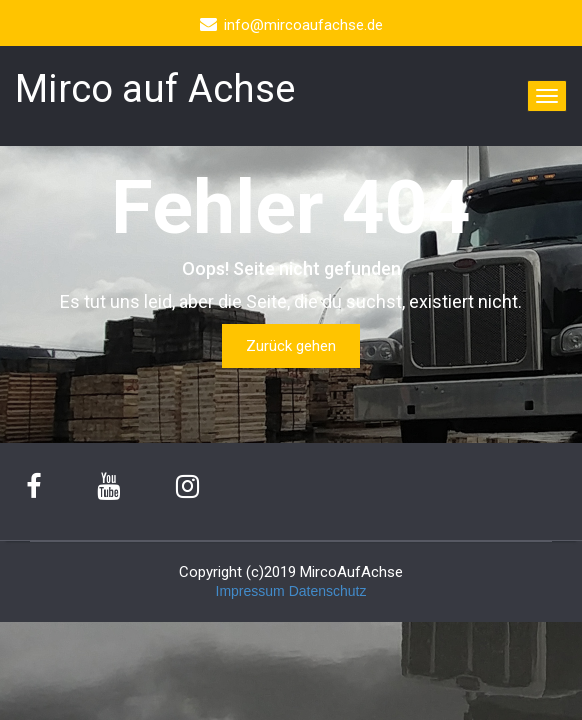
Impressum (250, 591)
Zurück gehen (291, 346)
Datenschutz (328, 591)
